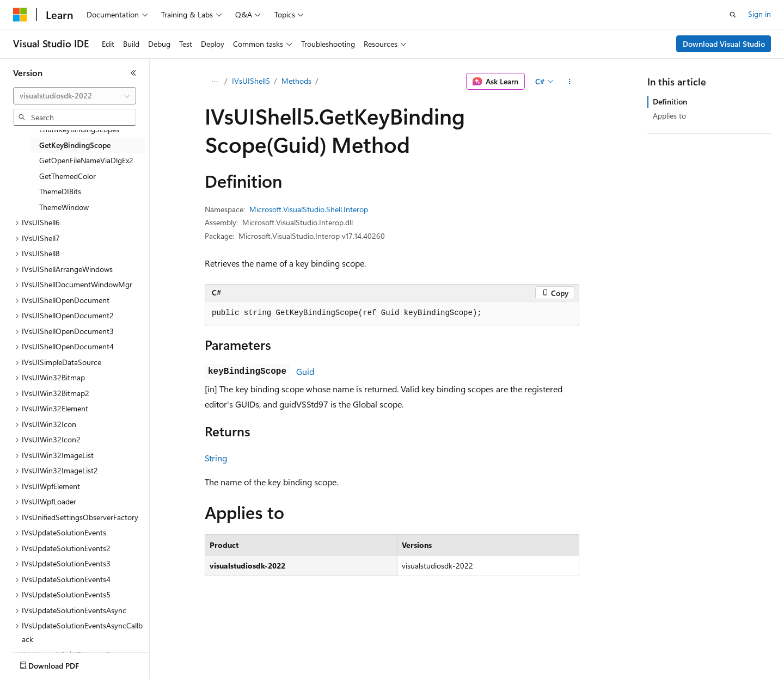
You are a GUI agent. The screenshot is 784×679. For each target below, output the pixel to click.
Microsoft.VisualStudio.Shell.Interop (309, 209)
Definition (670, 101)
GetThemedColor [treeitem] (68, 176)
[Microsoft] (20, 15)
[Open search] (733, 15)
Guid (305, 371)
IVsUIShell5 (251, 81)
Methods (296, 81)
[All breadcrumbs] (214, 82)
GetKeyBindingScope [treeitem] (75, 145)
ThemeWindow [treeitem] (64, 207)
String (216, 458)
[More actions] (570, 82)
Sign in (759, 14)
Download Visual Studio (724, 44)
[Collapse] (133, 73)
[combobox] (75, 96)
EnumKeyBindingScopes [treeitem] (79, 129)
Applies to (669, 116)
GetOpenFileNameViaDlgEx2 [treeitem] (86, 160)
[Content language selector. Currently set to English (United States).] (63, 663)
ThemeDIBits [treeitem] (60, 191)
